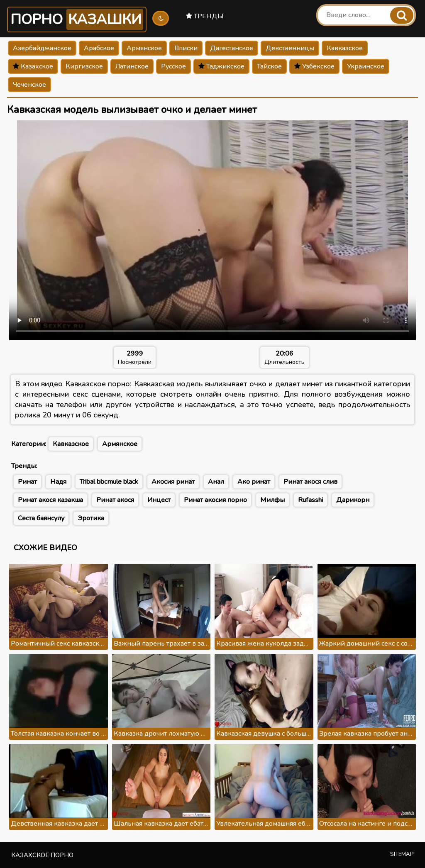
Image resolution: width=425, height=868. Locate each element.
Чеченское (29, 85)
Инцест (159, 500)
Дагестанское (232, 48)
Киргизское (84, 66)
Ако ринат (254, 482)
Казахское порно (42, 855)
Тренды (205, 16)
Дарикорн (353, 500)
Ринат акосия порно (215, 500)
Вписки (186, 48)
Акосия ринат (173, 482)
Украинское (366, 66)
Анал (216, 482)
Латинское (132, 66)
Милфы (272, 500)
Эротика (91, 518)
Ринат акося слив (310, 482)
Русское (173, 66)
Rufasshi (310, 500)
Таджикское (221, 66)
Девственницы (290, 48)
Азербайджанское (42, 48)
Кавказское (345, 48)
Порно (77, 20)
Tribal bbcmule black (109, 482)
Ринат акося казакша (50, 500)
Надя (58, 482)
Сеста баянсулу (41, 518)
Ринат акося (115, 500)
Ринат (27, 482)
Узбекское (314, 66)
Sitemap (402, 854)
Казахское (33, 66)
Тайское (269, 66)
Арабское (99, 48)
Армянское (144, 48)
